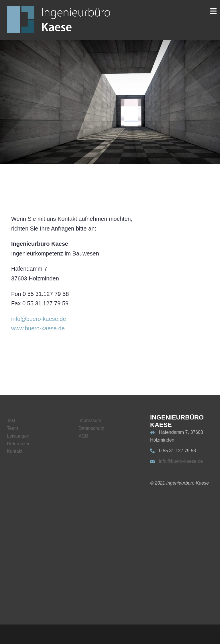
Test (11, 420)
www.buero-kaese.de (38, 328)
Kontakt (15, 451)
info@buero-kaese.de (39, 319)
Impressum (90, 420)
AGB (83, 436)
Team (12, 428)
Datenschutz (91, 428)
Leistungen (18, 436)
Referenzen (19, 444)
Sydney (121, 634)
